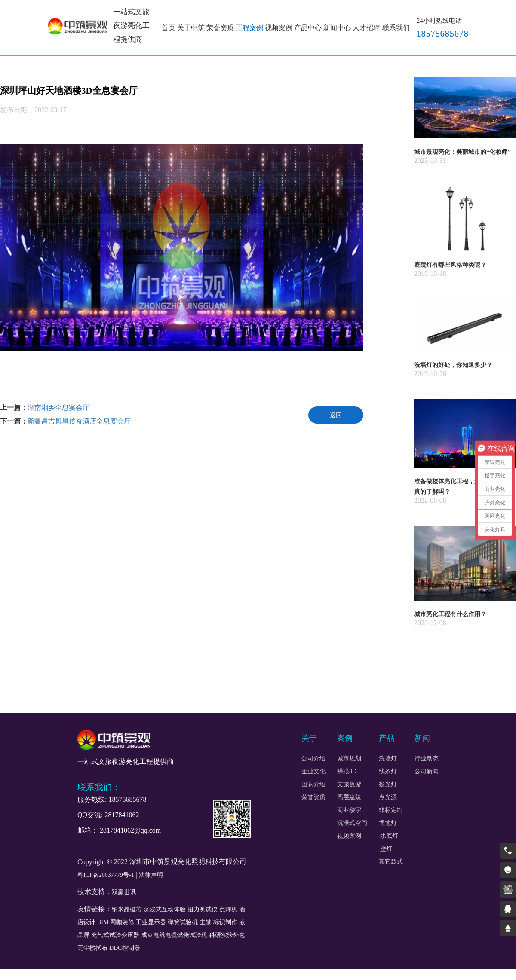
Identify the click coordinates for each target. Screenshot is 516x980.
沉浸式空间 (352, 823)
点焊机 (228, 909)
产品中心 (308, 28)
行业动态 (427, 759)
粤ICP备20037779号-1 (106, 875)
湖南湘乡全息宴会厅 (58, 408)
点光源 (388, 797)
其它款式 (391, 862)
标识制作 (225, 922)
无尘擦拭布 (92, 948)
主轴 (206, 922)
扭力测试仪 (203, 909)
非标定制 (391, 810)
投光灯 (388, 785)
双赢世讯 (124, 892)
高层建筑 (349, 797)
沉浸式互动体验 (165, 909)
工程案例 (249, 28)
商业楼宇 (349, 810)
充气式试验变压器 (115, 935)
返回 (336, 415)
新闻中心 (337, 28)
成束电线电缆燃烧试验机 (174, 935)
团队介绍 (313, 785)
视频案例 (279, 28)
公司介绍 (313, 759)
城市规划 (349, 759)
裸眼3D (347, 772)
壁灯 (386, 849)
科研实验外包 (227, 935)
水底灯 (389, 836)
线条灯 (388, 772)
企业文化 (313, 772)
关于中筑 (191, 28)
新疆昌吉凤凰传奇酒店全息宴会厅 (79, 421)
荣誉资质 (220, 28)
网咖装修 (122, 922)
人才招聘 (366, 28)
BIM (103, 922)
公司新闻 (427, 772)
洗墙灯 (388, 759)
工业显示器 (151, 922)
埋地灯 (388, 823)
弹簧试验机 (183, 922)
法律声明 (151, 875)
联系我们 (396, 28)
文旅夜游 (349, 785)
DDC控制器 (125, 948)
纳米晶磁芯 (127, 909)
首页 (169, 28)
